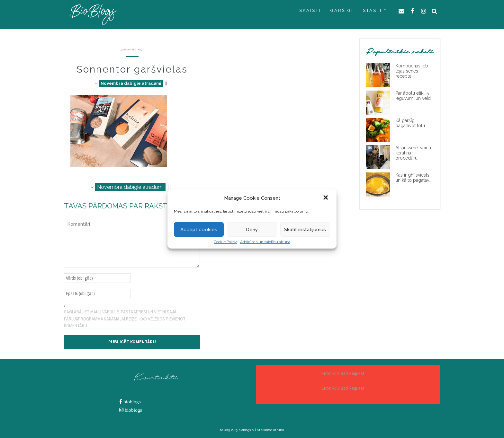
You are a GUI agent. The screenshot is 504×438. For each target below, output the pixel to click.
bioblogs (131, 402)
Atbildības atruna (270, 430)
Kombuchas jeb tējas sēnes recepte (412, 71)
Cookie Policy (225, 242)
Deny (252, 230)
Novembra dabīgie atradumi (131, 83)
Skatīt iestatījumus (305, 230)
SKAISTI (310, 10)
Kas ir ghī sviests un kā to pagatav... (414, 178)
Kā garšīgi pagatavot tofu (410, 123)
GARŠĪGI (342, 10)
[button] (326, 198)
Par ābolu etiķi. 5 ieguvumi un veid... (414, 96)
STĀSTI (372, 10)
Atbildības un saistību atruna (265, 242)
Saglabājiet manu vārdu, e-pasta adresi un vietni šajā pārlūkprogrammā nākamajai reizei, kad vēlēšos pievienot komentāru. (125, 319)
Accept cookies (199, 230)
